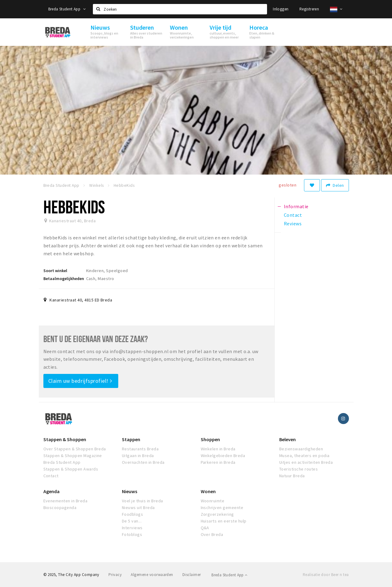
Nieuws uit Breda (138, 508)
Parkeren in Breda (218, 462)
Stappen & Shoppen (65, 439)
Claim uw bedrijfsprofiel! (80, 381)
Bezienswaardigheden (301, 449)
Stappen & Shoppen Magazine (73, 456)
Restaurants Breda (140, 449)
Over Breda (212, 534)
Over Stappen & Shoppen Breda (75, 449)
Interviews (132, 528)
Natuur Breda (292, 476)
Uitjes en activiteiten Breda (306, 462)
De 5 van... (132, 521)
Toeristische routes (299, 469)
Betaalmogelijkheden (64, 279)
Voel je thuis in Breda (143, 501)
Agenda (51, 491)
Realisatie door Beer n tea (326, 575)
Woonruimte (213, 501)
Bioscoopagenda (60, 508)
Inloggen (281, 9)
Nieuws (130, 491)
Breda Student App (67, 9)
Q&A (205, 528)
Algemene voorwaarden (152, 575)
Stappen (131, 439)
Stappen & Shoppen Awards (71, 469)
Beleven (288, 439)
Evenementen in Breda (66, 501)
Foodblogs (132, 514)
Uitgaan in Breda (138, 456)
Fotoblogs (132, 534)
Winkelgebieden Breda (223, 456)
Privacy (115, 575)
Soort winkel (55, 271)
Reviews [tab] (293, 223)
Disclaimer (192, 575)
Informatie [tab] (296, 206)
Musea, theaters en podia (304, 456)
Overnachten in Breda (143, 462)
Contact (51, 476)
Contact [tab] (293, 215)
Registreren (309, 9)
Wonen (208, 491)
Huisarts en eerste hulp (224, 521)
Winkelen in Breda (218, 449)
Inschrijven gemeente (222, 508)
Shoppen (210, 439)
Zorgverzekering (217, 514)
